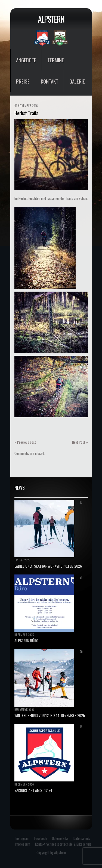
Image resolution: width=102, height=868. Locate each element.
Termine (56, 60)
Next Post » (80, 442)
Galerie (77, 81)
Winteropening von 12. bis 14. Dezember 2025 (50, 715)
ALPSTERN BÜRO (26, 640)
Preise (23, 81)
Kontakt (50, 81)
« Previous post (25, 442)
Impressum (23, 844)
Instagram (22, 838)
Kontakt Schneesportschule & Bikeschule (63, 844)
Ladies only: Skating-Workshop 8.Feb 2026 (48, 566)
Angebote (26, 60)
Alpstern (51, 19)
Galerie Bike (60, 838)
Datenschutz (82, 838)
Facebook (41, 838)
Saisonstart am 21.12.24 (33, 790)
